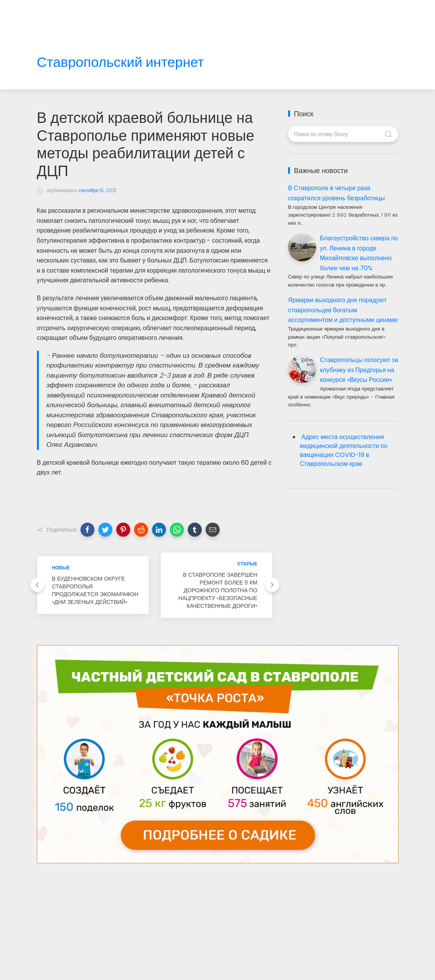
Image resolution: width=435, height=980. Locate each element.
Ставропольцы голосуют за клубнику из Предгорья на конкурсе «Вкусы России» (359, 370)
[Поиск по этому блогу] (343, 134)
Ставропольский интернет (121, 62)
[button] (87, 530)
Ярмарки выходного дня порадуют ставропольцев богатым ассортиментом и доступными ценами (343, 310)
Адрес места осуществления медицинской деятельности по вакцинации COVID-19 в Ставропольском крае (343, 450)
